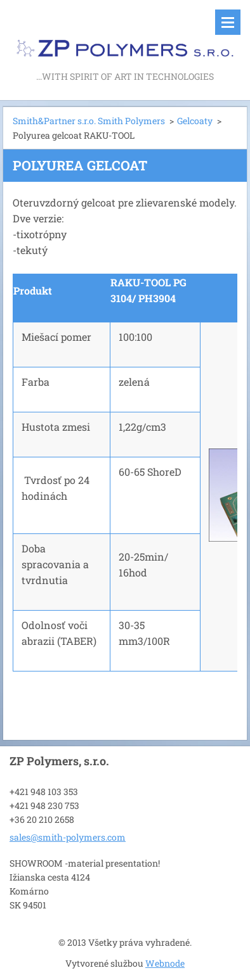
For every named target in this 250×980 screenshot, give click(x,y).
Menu (228, 22)
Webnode (165, 963)
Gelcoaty (195, 121)
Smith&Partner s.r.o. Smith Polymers (89, 121)
